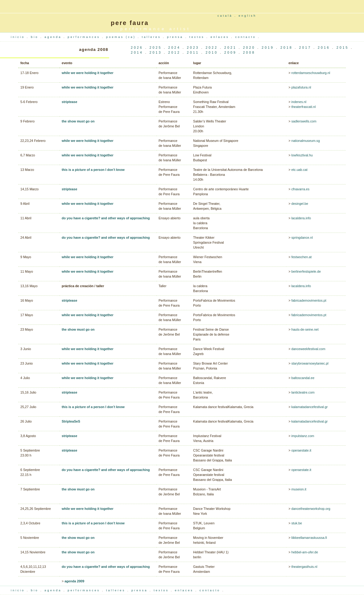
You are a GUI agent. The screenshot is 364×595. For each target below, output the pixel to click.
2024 (174, 48)
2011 (193, 52)
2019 (268, 48)
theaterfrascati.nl (303, 107)
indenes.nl (299, 102)
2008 (249, 52)
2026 (137, 48)
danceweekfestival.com (308, 349)
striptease (69, 102)
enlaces (221, 37)
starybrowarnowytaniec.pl (310, 363)
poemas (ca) (122, 37)
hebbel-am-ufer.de (305, 552)
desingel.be (300, 204)
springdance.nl (302, 238)
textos (198, 37)
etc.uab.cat (299, 170)
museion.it (299, 489)
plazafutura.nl (301, 87)
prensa (176, 37)
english (248, 16)
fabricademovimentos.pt (309, 300)
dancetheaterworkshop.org (311, 509)
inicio (19, 37)
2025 (156, 48)
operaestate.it (301, 450)
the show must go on (78, 121)
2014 (137, 52)
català (225, 16)
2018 (287, 48)
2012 (174, 52)
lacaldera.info (301, 218)
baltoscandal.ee (303, 378)
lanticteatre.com (303, 392)
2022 (212, 48)
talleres (153, 37)
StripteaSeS (71, 421)
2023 (193, 48)
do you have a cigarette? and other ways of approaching (106, 218)
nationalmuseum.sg (305, 141)
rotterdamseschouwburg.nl (311, 73)
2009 (230, 52)
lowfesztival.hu (302, 155)
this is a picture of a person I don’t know (93, 170)
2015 (343, 48)
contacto (246, 37)
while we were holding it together (88, 73)
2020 (249, 48)
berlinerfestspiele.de (306, 271)
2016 (324, 48)
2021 (230, 48)
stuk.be (296, 523)
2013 (156, 52)
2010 (212, 52)
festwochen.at (301, 257)
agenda (54, 37)
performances (85, 37)
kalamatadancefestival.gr (309, 407)
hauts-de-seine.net (305, 329)
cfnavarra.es (300, 189)
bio (36, 37)
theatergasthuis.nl (304, 567)
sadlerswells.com (304, 121)
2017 (305, 48)
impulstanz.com (303, 436)
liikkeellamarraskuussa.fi (309, 538)
